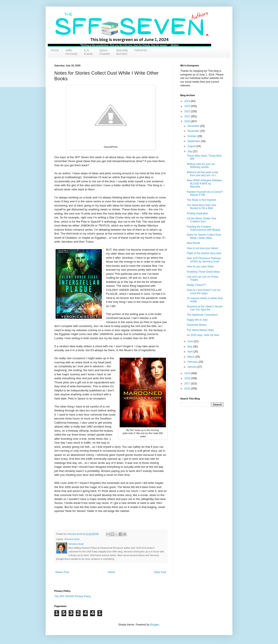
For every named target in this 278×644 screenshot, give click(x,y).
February (193, 362)
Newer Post (62, 572)
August (192, 146)
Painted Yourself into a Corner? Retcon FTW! (205, 193)
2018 (188, 378)
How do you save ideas (200, 267)
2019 (188, 373)
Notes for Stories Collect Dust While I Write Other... (204, 236)
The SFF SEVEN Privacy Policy (73, 596)
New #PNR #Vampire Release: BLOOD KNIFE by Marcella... (205, 184)
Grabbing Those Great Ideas (203, 272)
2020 (188, 121)
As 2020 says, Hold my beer (203, 335)
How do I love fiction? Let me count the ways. (204, 292)
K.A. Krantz (88, 52)
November (194, 131)
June (191, 341)
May (190, 347)
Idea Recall (193, 243)
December (194, 126)
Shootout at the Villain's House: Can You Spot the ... (205, 308)
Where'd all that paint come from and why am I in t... (203, 174)
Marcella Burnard (122, 52)
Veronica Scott (72, 539)
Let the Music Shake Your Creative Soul (202, 220)
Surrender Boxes (197, 325)
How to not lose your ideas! (203, 248)
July (190, 151)
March (191, 357)
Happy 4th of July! (197, 320)
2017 (188, 384)
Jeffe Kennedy (71, 52)
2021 (188, 116)
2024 (188, 101)
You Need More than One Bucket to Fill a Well (202, 207)
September (194, 141)
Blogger (155, 625)
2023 (188, 106)
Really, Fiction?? (196, 285)
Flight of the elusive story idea (204, 253)
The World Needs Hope (200, 330)
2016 (188, 389)
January (192, 367)
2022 (188, 111)
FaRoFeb (141, 50)
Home (55, 50)
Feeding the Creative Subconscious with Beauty (204, 228)
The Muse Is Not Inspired (201, 200)
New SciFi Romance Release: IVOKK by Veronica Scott (204, 260)
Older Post (160, 572)
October (192, 136)
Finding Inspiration (197, 213)
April (190, 352)
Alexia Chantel (104, 52)
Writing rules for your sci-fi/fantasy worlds (201, 166)
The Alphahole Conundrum (202, 315)
